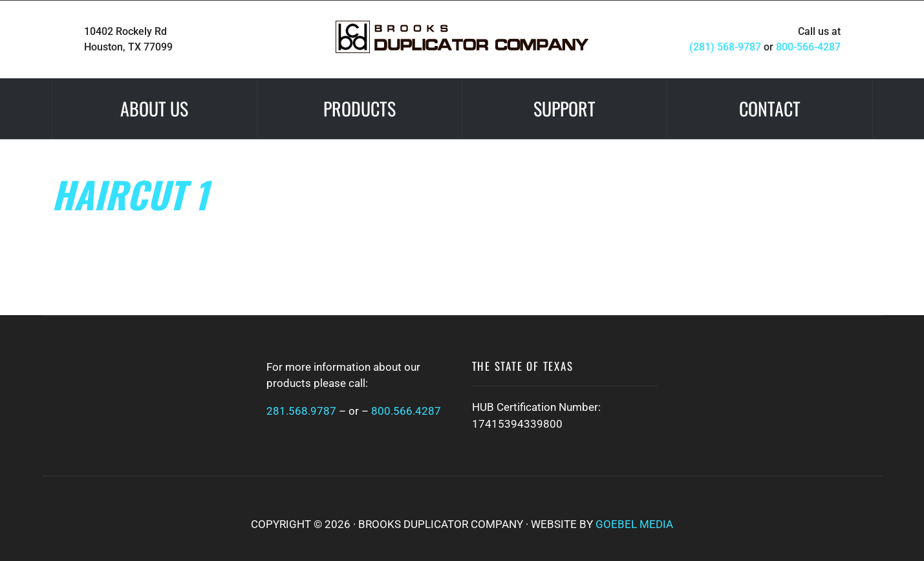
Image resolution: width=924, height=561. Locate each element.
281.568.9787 (301, 411)
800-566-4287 (808, 47)
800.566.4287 (406, 411)
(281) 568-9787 (725, 47)
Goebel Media (634, 524)
